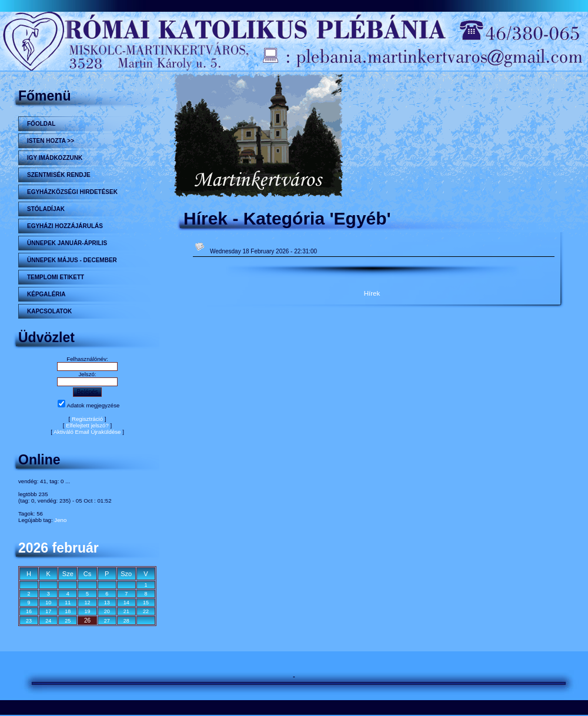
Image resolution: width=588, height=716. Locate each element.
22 (146, 611)
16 (29, 611)
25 (68, 621)
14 (126, 603)
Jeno (60, 520)
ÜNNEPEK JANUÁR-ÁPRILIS (67, 243)
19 (87, 611)
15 (146, 603)
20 (107, 611)
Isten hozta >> (51, 141)
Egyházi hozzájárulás (65, 226)
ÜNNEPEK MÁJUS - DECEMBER (72, 260)
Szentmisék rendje (59, 175)
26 (87, 620)
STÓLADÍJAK (46, 209)
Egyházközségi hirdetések (72, 192)
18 (68, 611)
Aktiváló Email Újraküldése (87, 432)
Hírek (372, 293)
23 (29, 621)
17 (48, 611)
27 (107, 621)
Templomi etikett (56, 277)
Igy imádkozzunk (55, 158)
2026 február (59, 548)
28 (126, 621)
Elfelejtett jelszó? (87, 425)
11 (68, 603)
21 (126, 611)
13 (107, 603)
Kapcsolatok (49, 311)
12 (87, 603)
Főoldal (41, 124)
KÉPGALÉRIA (46, 294)
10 (48, 603)
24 (48, 621)
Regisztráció (87, 419)
